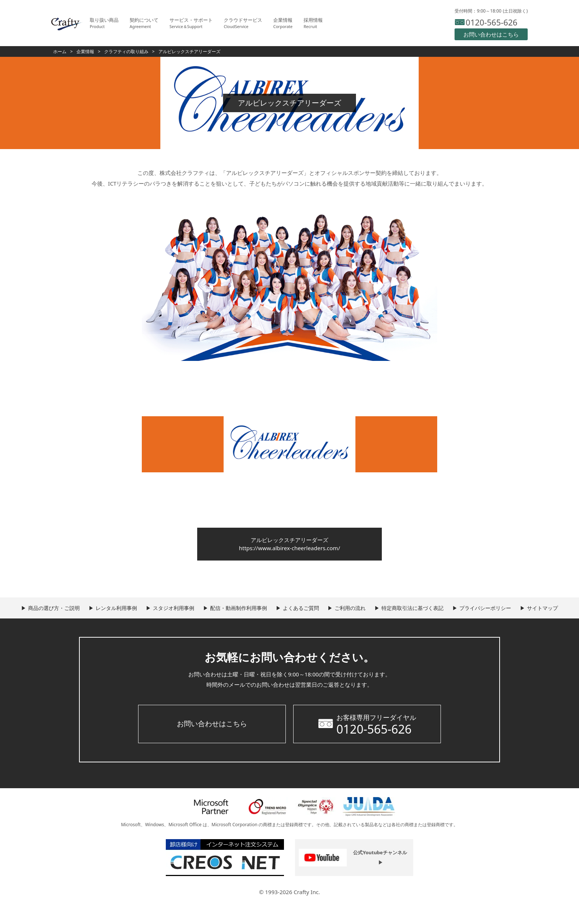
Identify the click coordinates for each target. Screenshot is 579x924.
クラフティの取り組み (126, 51)
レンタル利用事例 (125, 614)
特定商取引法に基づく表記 (451, 614)
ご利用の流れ (383, 614)
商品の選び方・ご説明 (56, 614)
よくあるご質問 (327, 614)
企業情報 (85, 51)
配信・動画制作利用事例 (259, 614)
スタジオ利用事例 (188, 614)
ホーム (60, 51)
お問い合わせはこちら (212, 747)
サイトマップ (293, 631)
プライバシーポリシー (530, 614)
